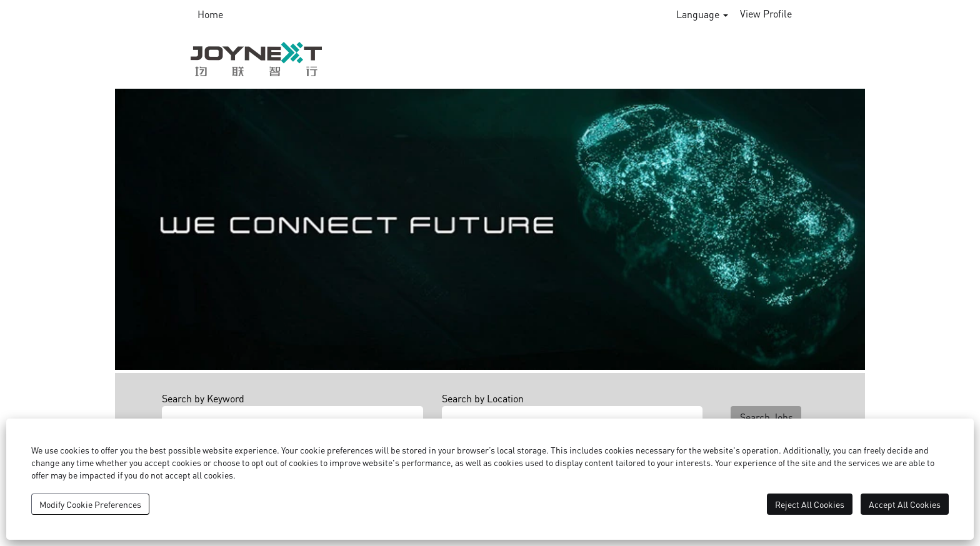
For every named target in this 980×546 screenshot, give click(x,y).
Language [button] (702, 14)
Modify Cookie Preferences (90, 504)
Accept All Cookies (905, 504)
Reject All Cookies (810, 504)
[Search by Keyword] (292, 414)
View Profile (766, 13)
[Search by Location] (572, 414)
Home (210, 14)
